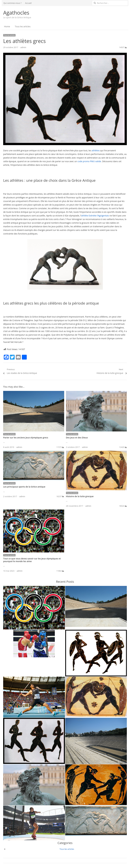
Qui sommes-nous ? (12, 3)
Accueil (28, 3)
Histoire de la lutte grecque (80, 496)
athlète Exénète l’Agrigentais (95, 216)
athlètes (96, 150)
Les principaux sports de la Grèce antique (24, 487)
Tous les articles (23, 26)
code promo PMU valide (89, 161)
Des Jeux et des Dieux (77, 438)
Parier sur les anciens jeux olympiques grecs (26, 438)
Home (7, 26)
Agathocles (16, 13)
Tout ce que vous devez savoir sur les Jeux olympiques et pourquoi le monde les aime (32, 560)
